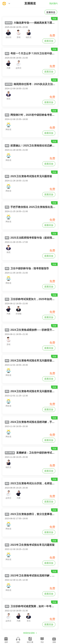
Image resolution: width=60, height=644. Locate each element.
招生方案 (30, 642)
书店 (42, 642)
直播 (54, 642)
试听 (18, 642)
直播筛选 (51, 12)
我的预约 (53, 3)
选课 (6, 642)
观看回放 (49, 41)
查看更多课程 (29, 633)
